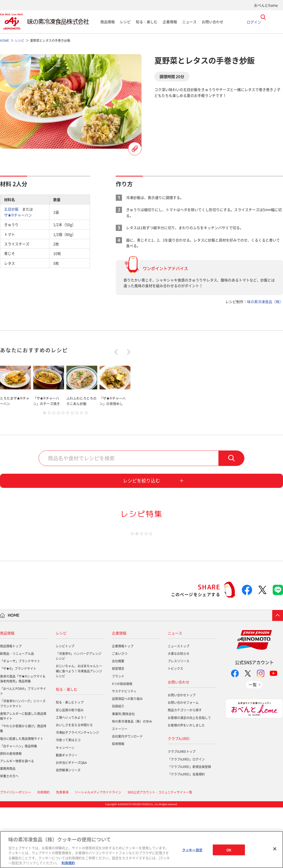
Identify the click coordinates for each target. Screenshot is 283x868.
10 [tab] (86, 419)
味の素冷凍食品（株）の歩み (132, 782)
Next (127, 352)
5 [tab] (63, 419)
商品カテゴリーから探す (185, 771)
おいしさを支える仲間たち (74, 786)
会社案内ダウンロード (127, 797)
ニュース (189, 22)
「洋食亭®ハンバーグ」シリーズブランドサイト (23, 764)
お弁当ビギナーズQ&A (71, 823)
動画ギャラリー (67, 815)
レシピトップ (65, 707)
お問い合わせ (213, 22)
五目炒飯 (11, 209)
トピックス (175, 729)
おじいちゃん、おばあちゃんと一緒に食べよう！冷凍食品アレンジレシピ (79, 731)
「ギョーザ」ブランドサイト (20, 722)
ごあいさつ (120, 714)
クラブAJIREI (179, 799)
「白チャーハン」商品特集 (19, 806)
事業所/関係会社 (123, 774)
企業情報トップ (123, 707)
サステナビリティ (124, 752)
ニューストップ (179, 707)
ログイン (254, 22)
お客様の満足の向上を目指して (189, 778)
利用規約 (68, 863)
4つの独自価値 (122, 744)
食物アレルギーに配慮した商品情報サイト (23, 776)
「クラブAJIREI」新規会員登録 (189, 827)
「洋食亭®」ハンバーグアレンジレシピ (79, 717)
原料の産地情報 (11, 814)
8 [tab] (77, 419)
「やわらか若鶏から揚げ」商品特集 (23, 789)
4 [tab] (58, 419)
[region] (141, 850)
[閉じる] (275, 849)
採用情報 (118, 804)
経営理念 (118, 729)
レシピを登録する (135, 149)
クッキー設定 (192, 850)
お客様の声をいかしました (186, 786)
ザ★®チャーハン (18, 215)
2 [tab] (49, 419)
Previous (117, 352)
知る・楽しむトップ (70, 763)
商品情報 (108, 22)
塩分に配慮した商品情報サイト (22, 799)
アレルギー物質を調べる (17, 822)
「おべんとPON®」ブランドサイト (23, 752)
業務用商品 (8, 829)
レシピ (125, 22)
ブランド (118, 737)
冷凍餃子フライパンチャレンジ (77, 793)
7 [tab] (72, 419)
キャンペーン (65, 808)
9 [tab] (82, 419)
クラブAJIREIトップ (182, 812)
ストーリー (120, 789)
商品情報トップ (11, 707)
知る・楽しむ (147, 22)
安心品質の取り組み (70, 770)
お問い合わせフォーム (183, 763)
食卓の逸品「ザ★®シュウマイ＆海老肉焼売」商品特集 (23, 739)
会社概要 (118, 722)
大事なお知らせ (179, 714)
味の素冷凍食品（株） (265, 302)
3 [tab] (54, 419)
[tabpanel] (15, 385)
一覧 (253, 745)
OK (229, 850)
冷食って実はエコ (68, 800)
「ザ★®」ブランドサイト (18, 729)
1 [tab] (45, 419)
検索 (231, 465)
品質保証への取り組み (127, 759)
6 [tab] (68, 419)
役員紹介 (118, 767)
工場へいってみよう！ (71, 778)
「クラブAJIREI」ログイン (186, 820)
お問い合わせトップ (182, 756)
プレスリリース (179, 722)
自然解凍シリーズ (68, 831)
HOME (14, 675)
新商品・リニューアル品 (17, 714)
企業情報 (170, 22)
